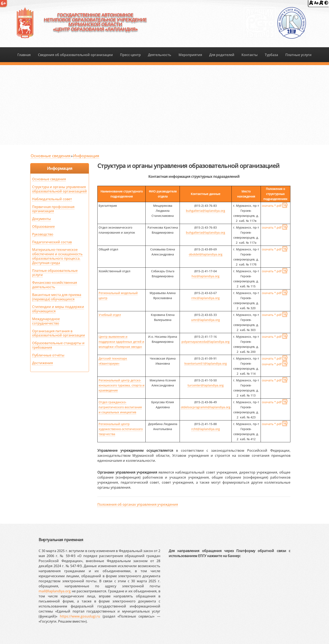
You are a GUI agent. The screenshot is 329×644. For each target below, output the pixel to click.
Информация (86, 156)
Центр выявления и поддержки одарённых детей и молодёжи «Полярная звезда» (121, 342)
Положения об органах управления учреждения (138, 504)
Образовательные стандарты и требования (58, 345)
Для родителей (222, 55)
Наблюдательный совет (52, 199)
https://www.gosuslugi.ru (80, 616)
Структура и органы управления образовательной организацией (59, 189)
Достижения (42, 363)
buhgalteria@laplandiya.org (206, 211)
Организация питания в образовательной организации (59, 333)
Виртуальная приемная (61, 540)
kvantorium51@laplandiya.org (206, 363)
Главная (24, 55)
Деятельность (160, 55)
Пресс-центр (130, 55)
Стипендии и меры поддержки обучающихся (58, 309)
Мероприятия (190, 55)
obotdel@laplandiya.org (206, 254)
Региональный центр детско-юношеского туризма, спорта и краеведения (121, 385)
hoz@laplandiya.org (206, 276)
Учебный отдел (110, 315)
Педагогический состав (52, 242)
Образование (43, 226)
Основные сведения (51, 156)
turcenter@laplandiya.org (206, 385)
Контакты (250, 55)
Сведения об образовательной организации (75, 55)
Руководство (43, 234)
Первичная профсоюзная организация (53, 209)
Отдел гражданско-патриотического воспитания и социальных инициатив (120, 407)
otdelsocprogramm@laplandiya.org (206, 407)
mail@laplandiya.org (55, 591)
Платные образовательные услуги (55, 273)
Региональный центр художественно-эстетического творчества (121, 429)
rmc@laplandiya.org (206, 298)
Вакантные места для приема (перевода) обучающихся (57, 297)
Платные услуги (298, 55)
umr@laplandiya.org (206, 320)
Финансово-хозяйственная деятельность (55, 285)
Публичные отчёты (48, 355)
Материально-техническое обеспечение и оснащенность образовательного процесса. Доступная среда (57, 256)
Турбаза (271, 55)
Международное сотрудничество (46, 321)
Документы (42, 219)
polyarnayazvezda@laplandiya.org (206, 342)
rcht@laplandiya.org (206, 429)
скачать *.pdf (272, 206)
